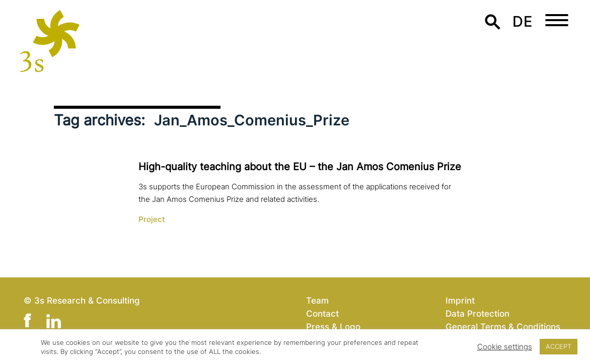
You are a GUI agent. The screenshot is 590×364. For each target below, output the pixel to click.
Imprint (460, 300)
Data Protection (477, 313)
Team (317, 300)
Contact (322, 313)
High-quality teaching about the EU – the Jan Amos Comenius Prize (300, 167)
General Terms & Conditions (503, 326)
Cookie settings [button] (505, 347)
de (522, 21)
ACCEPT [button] (559, 346)
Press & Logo (333, 326)
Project (152, 220)
